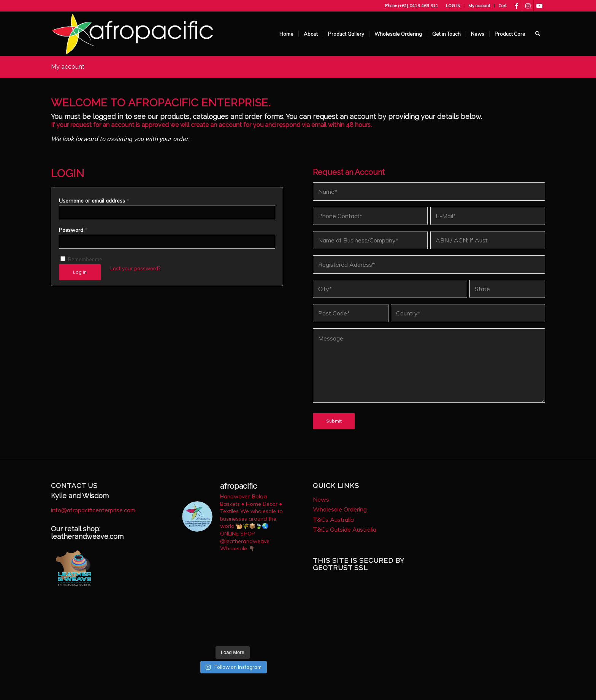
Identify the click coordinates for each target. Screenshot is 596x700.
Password (73, 230)
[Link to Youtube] (539, 6)
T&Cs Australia (333, 519)
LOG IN (453, 6)
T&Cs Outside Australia (345, 529)
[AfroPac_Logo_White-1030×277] (133, 34)
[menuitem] (453, 6)
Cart (502, 6)
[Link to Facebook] (516, 6)
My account (479, 6)
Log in (80, 272)
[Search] (538, 34)
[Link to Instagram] (528, 6)
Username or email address (94, 200)
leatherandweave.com (87, 536)
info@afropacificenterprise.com (93, 510)
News (321, 499)
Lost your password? (135, 268)
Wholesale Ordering (340, 509)
